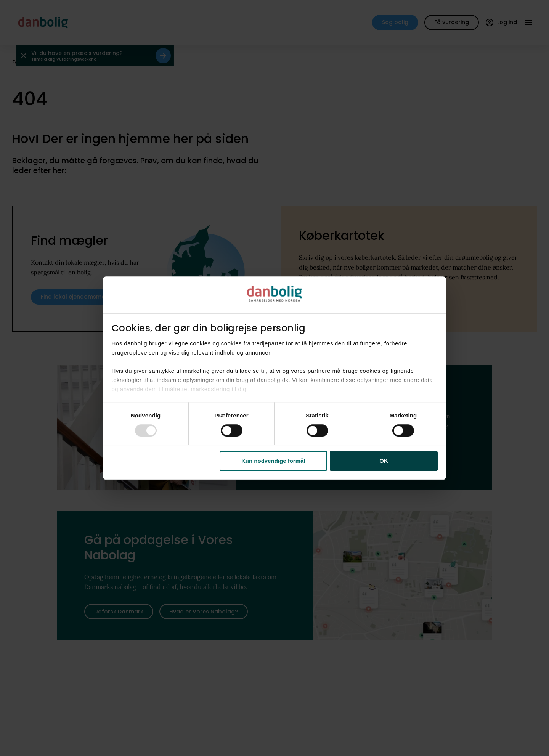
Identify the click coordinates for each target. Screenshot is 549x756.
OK (384, 461)
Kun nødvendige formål (273, 461)
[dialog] (274, 378)
